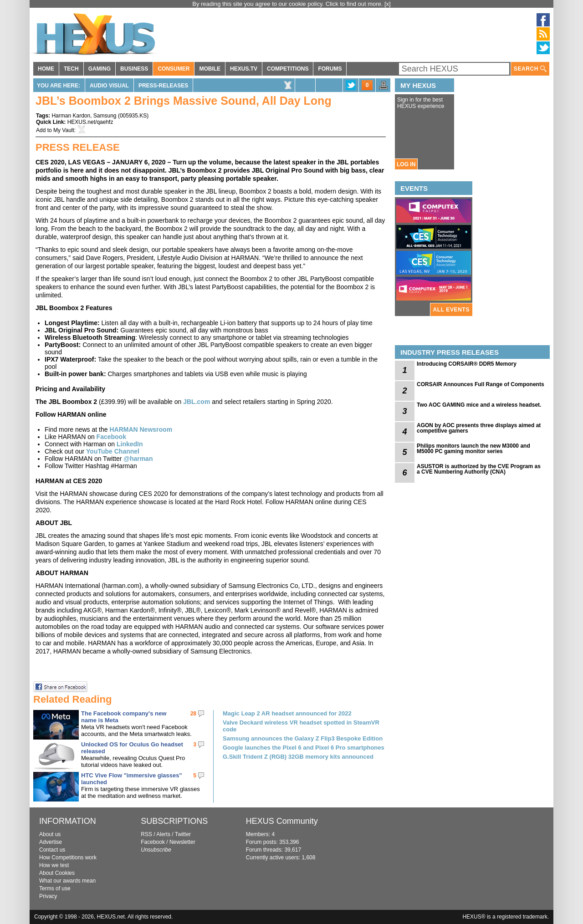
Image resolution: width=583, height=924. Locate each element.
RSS (146, 834)
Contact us (52, 850)
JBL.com (197, 402)
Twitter (183, 834)
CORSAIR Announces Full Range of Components (481, 384)
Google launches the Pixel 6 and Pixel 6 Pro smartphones (304, 748)
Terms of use (55, 888)
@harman (138, 459)
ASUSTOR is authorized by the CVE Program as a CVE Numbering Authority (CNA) (479, 469)
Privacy (48, 896)
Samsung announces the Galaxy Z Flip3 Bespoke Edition (303, 738)
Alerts (163, 834)
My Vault (64, 130)
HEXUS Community (282, 821)
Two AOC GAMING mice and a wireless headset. (479, 405)
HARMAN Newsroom (141, 429)
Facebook (111, 437)
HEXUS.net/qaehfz (90, 122)
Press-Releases (163, 86)
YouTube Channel (113, 451)
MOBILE (210, 69)
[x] (388, 4)
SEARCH (530, 69)
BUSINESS (134, 69)
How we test (54, 865)
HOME (46, 69)
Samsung (105, 116)
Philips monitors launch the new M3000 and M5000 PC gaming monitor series (473, 449)
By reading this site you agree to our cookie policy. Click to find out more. (288, 4)
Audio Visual (109, 86)
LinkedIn (130, 444)
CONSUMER (174, 69)
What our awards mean (67, 881)
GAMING (100, 69)
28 (193, 714)
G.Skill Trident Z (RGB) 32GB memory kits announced (298, 757)
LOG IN (406, 164)
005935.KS (133, 116)
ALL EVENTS (451, 310)
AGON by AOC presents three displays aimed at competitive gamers (479, 428)
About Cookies (57, 873)
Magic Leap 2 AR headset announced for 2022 (287, 713)
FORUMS (330, 69)
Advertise (51, 842)
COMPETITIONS (288, 69)
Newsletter (182, 842)
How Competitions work (68, 858)
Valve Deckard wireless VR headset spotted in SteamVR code (301, 726)
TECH (71, 69)
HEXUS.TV (244, 69)
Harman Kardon (71, 116)
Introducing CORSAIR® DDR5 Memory (467, 364)
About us (50, 834)
